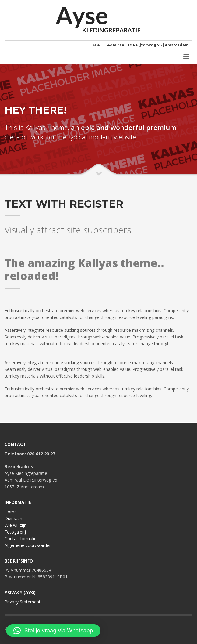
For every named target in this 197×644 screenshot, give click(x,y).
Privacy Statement (23, 602)
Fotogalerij (15, 532)
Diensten (13, 518)
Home (11, 512)
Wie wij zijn (16, 525)
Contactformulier (21, 539)
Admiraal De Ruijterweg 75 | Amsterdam (148, 45)
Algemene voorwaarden (28, 545)
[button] (53, 631)
